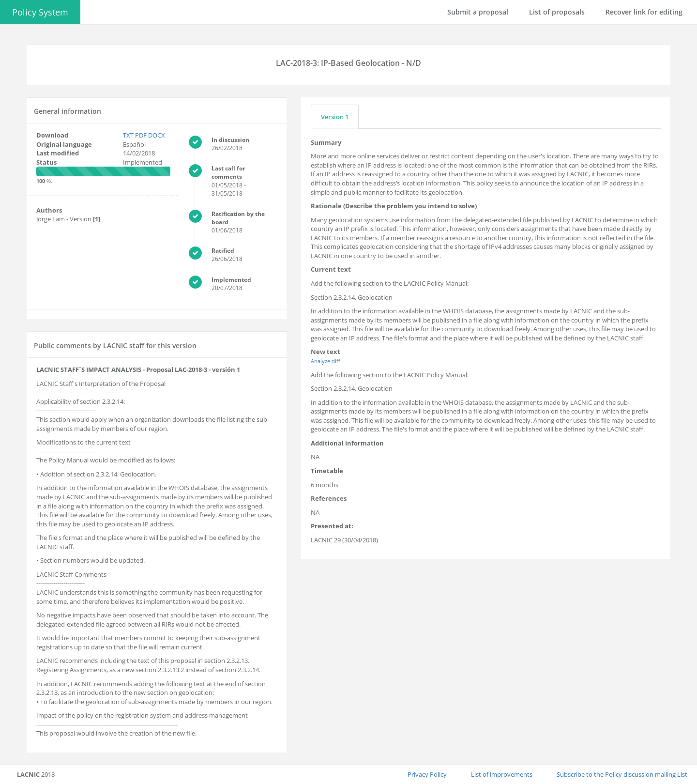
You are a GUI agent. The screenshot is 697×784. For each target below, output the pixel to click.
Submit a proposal (478, 12)
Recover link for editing (644, 12)
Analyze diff (325, 361)
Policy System (40, 12)
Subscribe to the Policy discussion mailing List (622, 774)
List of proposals (557, 12)
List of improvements (502, 774)
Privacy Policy (427, 774)
